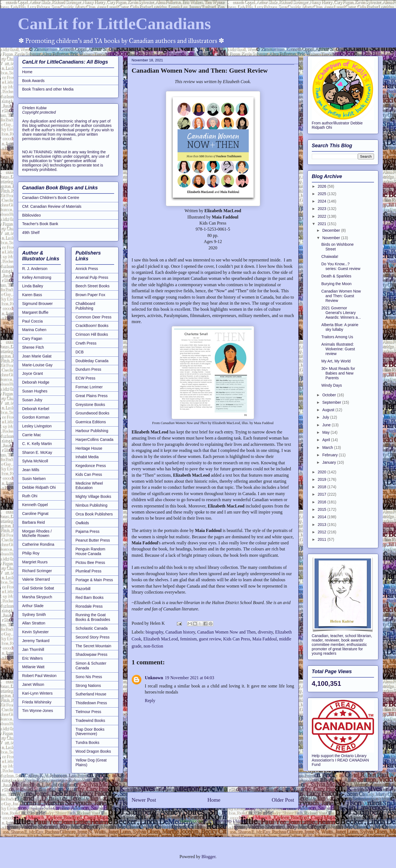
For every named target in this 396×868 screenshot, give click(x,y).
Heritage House (89, 448)
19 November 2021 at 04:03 (189, 678)
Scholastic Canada (92, 628)
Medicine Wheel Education (89, 486)
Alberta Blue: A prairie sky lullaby (340, 327)
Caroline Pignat (35, 514)
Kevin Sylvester (35, 632)
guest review (210, 639)
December (332, 230)
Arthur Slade (33, 606)
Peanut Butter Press (93, 540)
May (326, 432)
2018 (322, 487)
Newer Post (144, 800)
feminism (188, 639)
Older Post (283, 800)
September (332, 402)
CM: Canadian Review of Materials (52, 206)
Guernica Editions (91, 422)
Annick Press (87, 269)
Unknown (154, 678)
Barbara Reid (34, 522)
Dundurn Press (88, 369)
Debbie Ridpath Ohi (39, 487)
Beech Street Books (93, 286)
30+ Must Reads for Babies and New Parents (338, 373)
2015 (322, 509)
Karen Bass (32, 295)
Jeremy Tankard (36, 641)
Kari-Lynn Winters (38, 693)
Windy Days (332, 385)
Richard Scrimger (37, 571)
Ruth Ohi (30, 496)
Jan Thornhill (33, 649)
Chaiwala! (330, 256)
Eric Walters (33, 658)
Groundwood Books (93, 413)
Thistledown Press (91, 703)
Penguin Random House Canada (90, 551)
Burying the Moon (336, 284)
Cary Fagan (32, 339)
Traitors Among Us (337, 337)
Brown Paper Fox (90, 295)
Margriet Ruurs (35, 562)
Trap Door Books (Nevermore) (90, 732)
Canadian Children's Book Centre (51, 198)
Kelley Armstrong (37, 277)
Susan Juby (32, 400)
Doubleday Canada (92, 361)
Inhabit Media (87, 457)
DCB (80, 352)
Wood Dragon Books (93, 751)
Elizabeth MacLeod (161, 639)
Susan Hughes (35, 391)
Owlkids (82, 523)
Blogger (209, 857)
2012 (322, 532)
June (327, 425)
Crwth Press (86, 343)
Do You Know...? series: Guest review (341, 266)
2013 (322, 525)
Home (214, 800)
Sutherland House (91, 694)
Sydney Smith (34, 615)
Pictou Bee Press (90, 563)
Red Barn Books (90, 597)
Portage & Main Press (94, 580)
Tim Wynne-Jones (38, 711)
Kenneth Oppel (35, 505)
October (330, 395)
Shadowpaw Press (92, 654)
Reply (150, 701)
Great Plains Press (92, 396)
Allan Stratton (34, 623)
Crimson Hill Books (92, 334)
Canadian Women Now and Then (226, 632)
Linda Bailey (33, 286)
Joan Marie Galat (37, 356)
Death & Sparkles (336, 276)
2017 (322, 494)
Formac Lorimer (89, 387)
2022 (322, 216)
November (332, 238)
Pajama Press (88, 531)
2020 (322, 472)
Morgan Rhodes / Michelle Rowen (37, 533)
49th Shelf (31, 233)
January (330, 462)
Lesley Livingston (37, 426)
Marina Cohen (34, 330)
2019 (322, 479)
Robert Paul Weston (39, 676)
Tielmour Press (89, 712)
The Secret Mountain (94, 646)
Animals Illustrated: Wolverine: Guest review (338, 349)
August (329, 410)
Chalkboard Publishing (86, 306)
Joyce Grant (33, 373)
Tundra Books (88, 743)
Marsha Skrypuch (37, 597)
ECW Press (86, 378)
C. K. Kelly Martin (37, 444)
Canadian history (180, 632)
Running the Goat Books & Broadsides (93, 617)
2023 (322, 209)
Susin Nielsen (34, 479)
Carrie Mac (32, 435)
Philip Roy (31, 553)
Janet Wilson (33, 684)
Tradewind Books (90, 720)
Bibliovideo (32, 215)
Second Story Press (93, 637)
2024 (322, 201)
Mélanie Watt (33, 667)
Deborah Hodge (36, 382)
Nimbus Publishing (92, 505)
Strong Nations (88, 686)
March (328, 447)
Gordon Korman (36, 417)
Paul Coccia (33, 321)
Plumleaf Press (89, 571)
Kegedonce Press (91, 466)
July (326, 417)
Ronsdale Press (89, 606)
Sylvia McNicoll (35, 461)
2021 (322, 224)
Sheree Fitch (33, 347)
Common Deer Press (94, 317)
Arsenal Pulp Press (92, 277)
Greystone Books (90, 405)
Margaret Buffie (35, 312)
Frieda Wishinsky (37, 702)
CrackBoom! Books (92, 326)
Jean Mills (31, 470)
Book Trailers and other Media (48, 89)
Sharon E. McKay (37, 452)
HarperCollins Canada (95, 440)
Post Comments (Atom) (225, 821)
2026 (322, 186)
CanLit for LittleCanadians (114, 24)
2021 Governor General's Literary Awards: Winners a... (341, 313)
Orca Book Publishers (94, 514)
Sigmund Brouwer (38, 304)
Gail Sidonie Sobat (38, 588)
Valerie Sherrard (36, 579)
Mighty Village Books (94, 496)
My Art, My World (336, 361)
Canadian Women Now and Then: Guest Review (341, 296)
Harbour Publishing (92, 431)
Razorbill (83, 589)
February (331, 455)
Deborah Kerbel (36, 409)
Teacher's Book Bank (40, 224)
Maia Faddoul (264, 639)
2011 (322, 539)
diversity (266, 632)
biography (155, 632)
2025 (322, 194)
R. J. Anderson (35, 269)
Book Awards (33, 81)
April (327, 440)
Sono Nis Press (89, 677)
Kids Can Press (237, 639)
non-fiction (153, 646)
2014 (322, 517)
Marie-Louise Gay (38, 365)
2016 (322, 502)
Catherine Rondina (38, 544)
